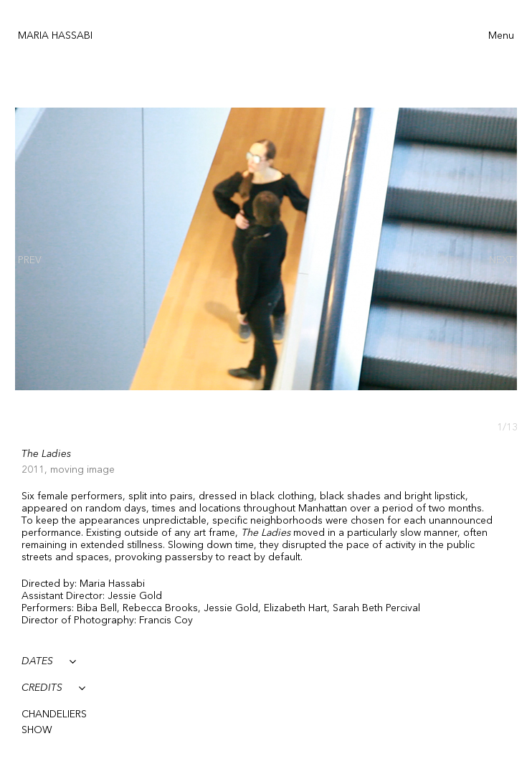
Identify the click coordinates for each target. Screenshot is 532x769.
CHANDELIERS (54, 714)
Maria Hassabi (55, 36)
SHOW (37, 730)
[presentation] (30, 260)
